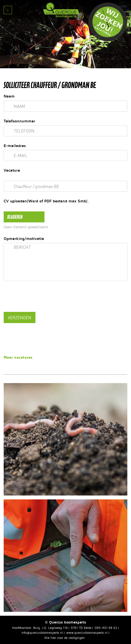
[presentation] (41, 297)
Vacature (12, 170)
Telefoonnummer (19, 121)
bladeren (15, 217)
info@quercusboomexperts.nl (42, 633)
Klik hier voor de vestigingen (65, 638)
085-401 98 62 (106, 628)
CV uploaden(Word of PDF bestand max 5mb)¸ (46, 201)
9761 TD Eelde (81, 628)
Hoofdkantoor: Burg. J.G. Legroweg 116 (40, 628)
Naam (9, 96)
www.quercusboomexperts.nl (87, 633)
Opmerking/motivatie (24, 238)
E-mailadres (15, 146)
